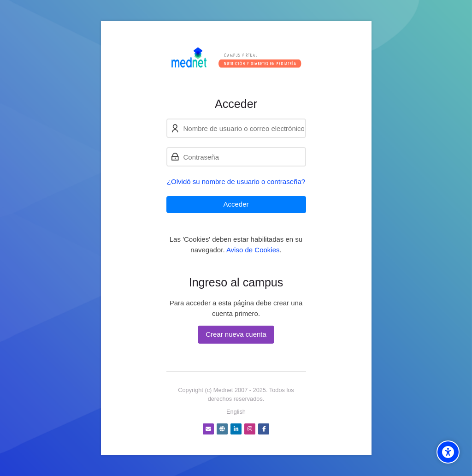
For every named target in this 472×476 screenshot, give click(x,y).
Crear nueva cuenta (236, 334)
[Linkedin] (236, 429)
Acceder (236, 204)
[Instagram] (250, 429)
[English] (236, 412)
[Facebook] (264, 429)
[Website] (222, 429)
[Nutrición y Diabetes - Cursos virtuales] (236, 59)
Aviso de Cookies (253, 250)
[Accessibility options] (448, 452)
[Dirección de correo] (208, 429)
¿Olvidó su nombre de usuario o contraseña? (236, 181)
